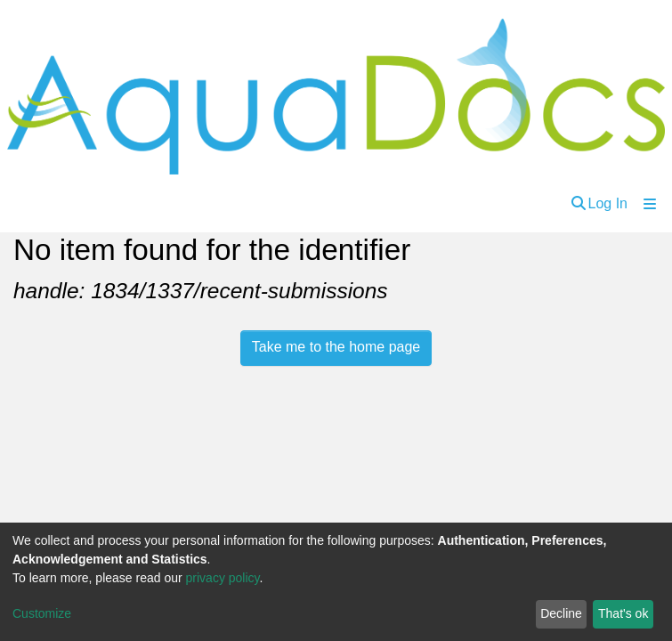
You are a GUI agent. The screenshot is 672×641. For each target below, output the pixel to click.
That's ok (623, 613)
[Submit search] (579, 204)
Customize (42, 613)
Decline (561, 613)
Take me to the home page (336, 347)
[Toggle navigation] (650, 204)
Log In (608, 203)
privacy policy (223, 578)
